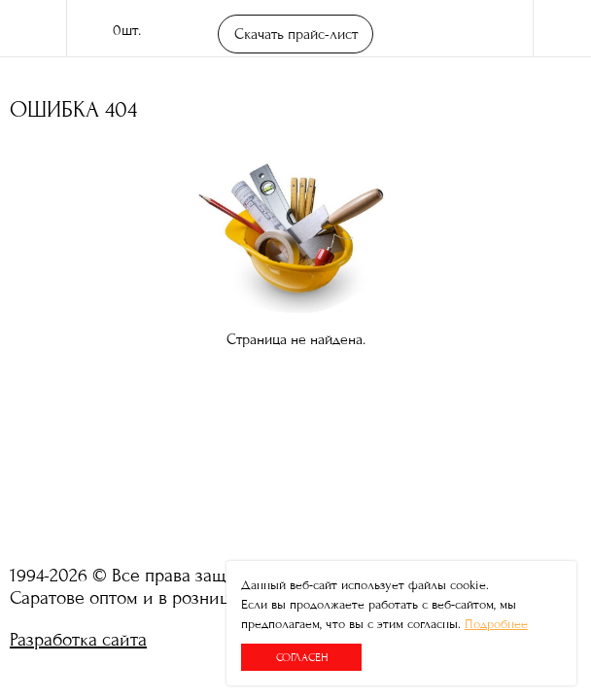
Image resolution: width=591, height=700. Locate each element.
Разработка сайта (78, 639)
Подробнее (496, 624)
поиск (494, 29)
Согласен (302, 657)
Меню (562, 29)
